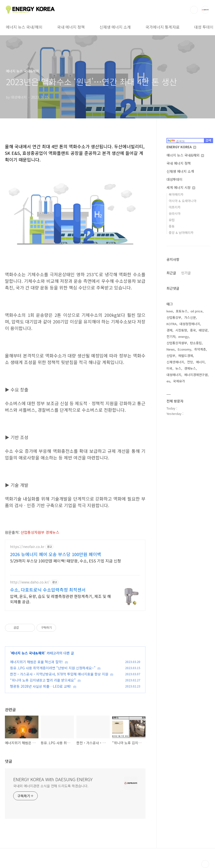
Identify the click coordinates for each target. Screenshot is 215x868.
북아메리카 (176, 194)
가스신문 (190, 317)
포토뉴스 (182, 311)
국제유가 (179, 381)
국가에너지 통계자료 (162, 27)
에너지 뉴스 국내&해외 (28, 653)
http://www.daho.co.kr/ (30, 582)
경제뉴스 (190, 368)
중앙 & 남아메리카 (181, 233)
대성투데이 (174, 179)
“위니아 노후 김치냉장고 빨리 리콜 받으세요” (43, 680)
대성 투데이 (204, 27)
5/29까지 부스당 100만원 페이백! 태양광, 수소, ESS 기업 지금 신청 (66, 561)
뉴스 (178, 368)
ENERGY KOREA (181, 147)
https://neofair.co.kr (27, 547)
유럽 (172, 220)
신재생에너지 (175, 362)
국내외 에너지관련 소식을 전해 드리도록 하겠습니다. (51, 786)
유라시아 (175, 213)
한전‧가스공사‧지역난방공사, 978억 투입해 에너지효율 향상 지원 (59, 674)
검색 (194, 10)
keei (170, 311)
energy (184, 337)
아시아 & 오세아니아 (183, 201)
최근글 (171, 273)
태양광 (203, 330)
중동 (172, 226)
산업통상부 (174, 317)
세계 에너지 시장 (181, 187)
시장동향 (181, 330)
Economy (185, 349)
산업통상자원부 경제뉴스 (40, 532)
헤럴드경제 (186, 356)
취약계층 (200, 349)
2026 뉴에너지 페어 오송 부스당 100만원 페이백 (56, 554)
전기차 (171, 337)
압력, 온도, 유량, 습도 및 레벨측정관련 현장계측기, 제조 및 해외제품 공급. (60, 599)
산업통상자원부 (177, 343)
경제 (169, 330)
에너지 (200, 362)
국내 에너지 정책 (71, 27)
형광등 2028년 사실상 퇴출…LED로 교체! (41, 686)
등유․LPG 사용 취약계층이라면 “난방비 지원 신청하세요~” (53, 668)
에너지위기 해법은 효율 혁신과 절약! (36, 662)
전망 (190, 362)
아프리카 (175, 207)
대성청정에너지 (190, 324)
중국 (193, 330)
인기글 (186, 273)
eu (168, 381)
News (171, 349)
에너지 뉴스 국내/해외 (24, 27)
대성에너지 (174, 375)
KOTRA (172, 324)
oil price (197, 311)
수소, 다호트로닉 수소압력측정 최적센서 (48, 590)
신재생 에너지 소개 (115, 27)
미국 (169, 368)
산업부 (171, 356)
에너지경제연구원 (196, 375)
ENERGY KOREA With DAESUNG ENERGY (53, 779)
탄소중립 (196, 343)
